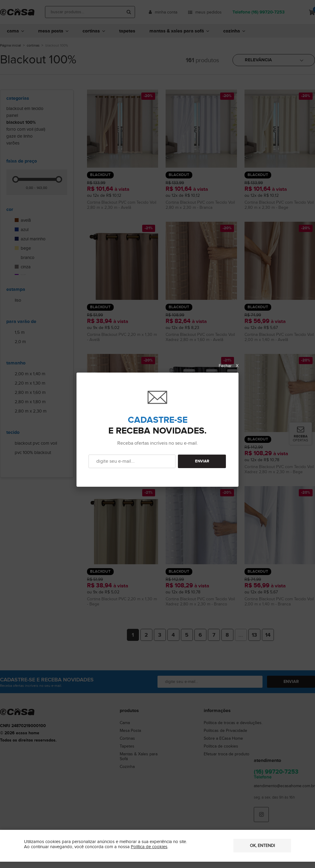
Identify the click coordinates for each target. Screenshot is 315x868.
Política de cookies (149, 847)
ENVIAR (202, 461)
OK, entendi (262, 846)
